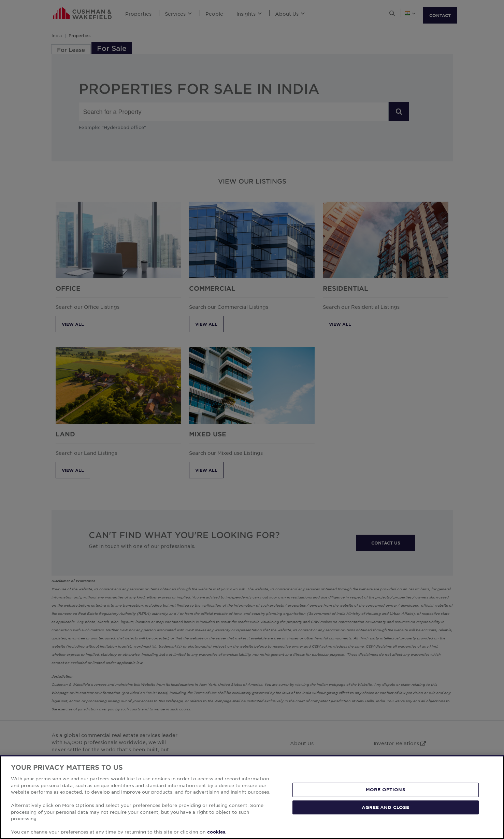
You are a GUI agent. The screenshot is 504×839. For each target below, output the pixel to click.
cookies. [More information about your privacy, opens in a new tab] (217, 832)
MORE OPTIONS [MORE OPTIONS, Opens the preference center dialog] (386, 790)
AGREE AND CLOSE (385, 807)
